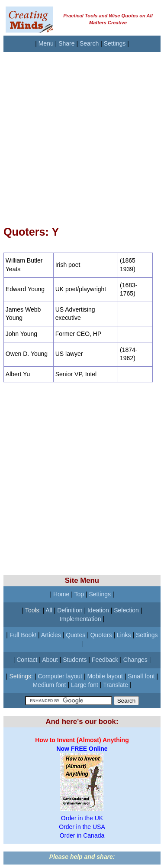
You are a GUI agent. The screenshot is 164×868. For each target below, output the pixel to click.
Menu (46, 43)
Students (75, 660)
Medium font (49, 685)
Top (79, 594)
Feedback (105, 660)
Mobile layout (105, 676)
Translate (116, 685)
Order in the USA (82, 827)
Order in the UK (82, 818)
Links (124, 635)
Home (61, 594)
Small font (141, 676)
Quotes (76, 635)
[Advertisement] (81, 133)
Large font (85, 685)
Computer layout (60, 676)
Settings (115, 43)
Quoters (101, 635)
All (49, 610)
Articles (51, 635)
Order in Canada (82, 835)
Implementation (80, 619)
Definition (70, 610)
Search (89, 43)
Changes (135, 660)
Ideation (98, 610)
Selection (126, 610)
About (50, 660)
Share (66, 43)
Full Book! (23, 635)
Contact (27, 660)
